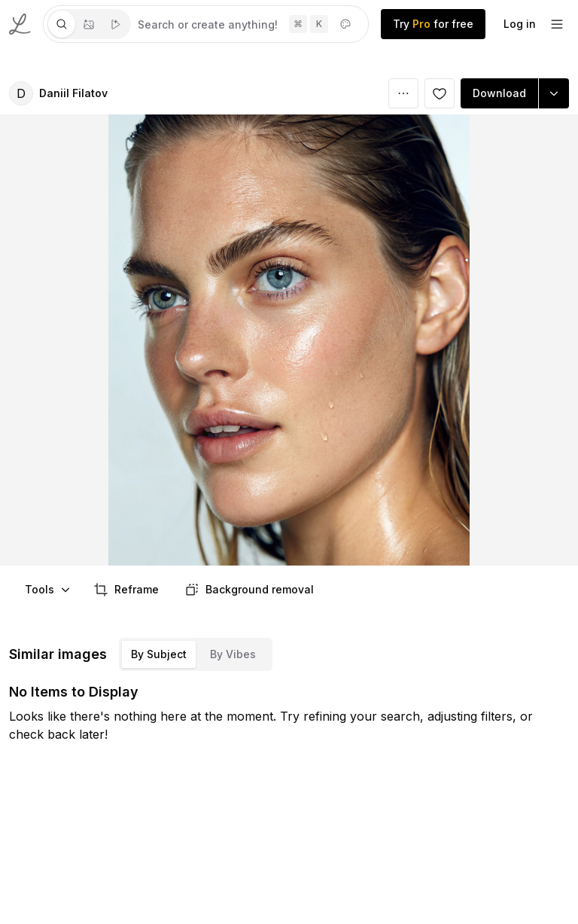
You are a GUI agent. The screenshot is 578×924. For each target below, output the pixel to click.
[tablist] (89, 24)
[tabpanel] (249, 24)
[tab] (62, 24)
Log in (520, 24)
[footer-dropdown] (557, 24)
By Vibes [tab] (233, 654)
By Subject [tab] (159, 654)
